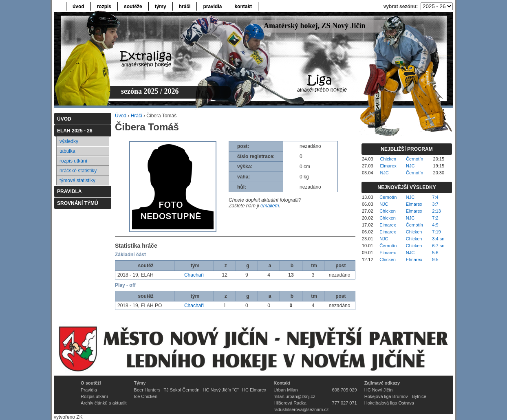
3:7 (435, 204)
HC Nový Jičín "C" (221, 390)
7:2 (435, 218)
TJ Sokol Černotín (181, 390)
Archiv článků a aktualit (104, 403)
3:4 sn (438, 239)
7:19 (436, 232)
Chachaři (194, 275)
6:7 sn (438, 246)
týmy (161, 7)
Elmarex (388, 166)
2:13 (436, 211)
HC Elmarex (254, 390)
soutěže (133, 7)
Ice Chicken (146, 396)
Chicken (388, 159)
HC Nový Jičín (379, 390)
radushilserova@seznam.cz (301, 409)
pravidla (212, 7)
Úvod (121, 116)
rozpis (104, 7)
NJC (410, 166)
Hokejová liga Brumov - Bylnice (395, 396)
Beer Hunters (147, 390)
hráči (185, 7)
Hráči (137, 116)
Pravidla (89, 390)
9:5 (435, 259)
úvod (78, 7)
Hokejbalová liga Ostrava (389, 403)
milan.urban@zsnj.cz (294, 396)
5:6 (435, 253)
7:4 (435, 197)
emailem (270, 206)
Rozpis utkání (94, 396)
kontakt (243, 7)
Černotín (414, 159)
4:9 (435, 225)
